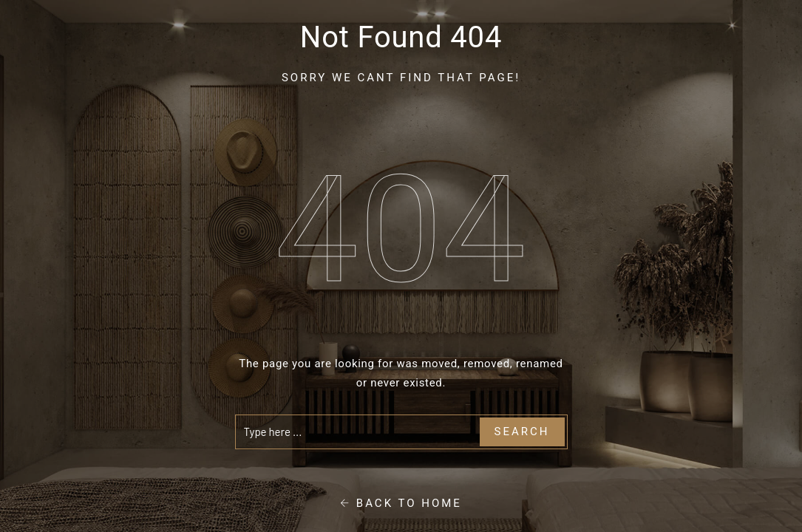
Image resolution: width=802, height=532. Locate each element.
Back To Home (401, 503)
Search (522, 432)
